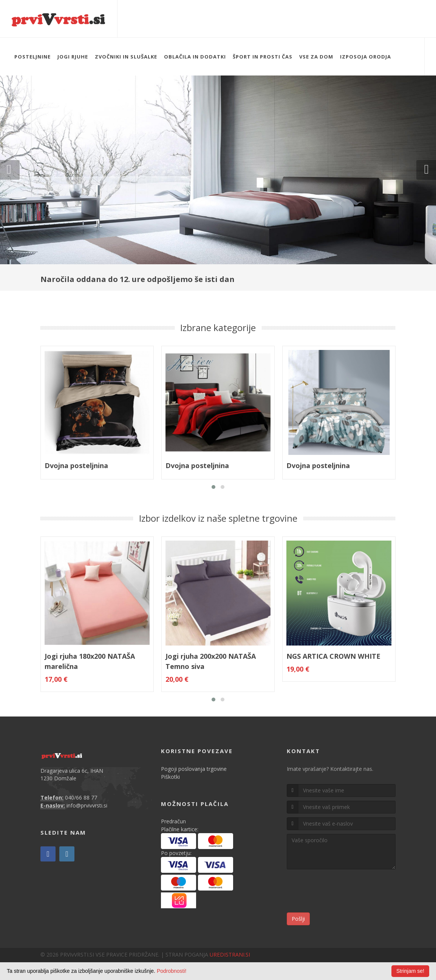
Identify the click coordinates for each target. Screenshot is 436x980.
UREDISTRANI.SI (230, 955)
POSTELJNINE (32, 57)
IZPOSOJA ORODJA (366, 57)
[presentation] (344, 892)
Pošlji (298, 919)
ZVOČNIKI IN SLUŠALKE (126, 57)
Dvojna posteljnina (76, 465)
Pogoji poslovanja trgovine (194, 769)
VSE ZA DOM (316, 57)
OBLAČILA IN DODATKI (195, 57)
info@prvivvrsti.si (87, 805)
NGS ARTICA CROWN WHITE (333, 656)
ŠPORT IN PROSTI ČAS (263, 57)
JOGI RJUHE (73, 57)
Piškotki (170, 777)
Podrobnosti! (172, 971)
